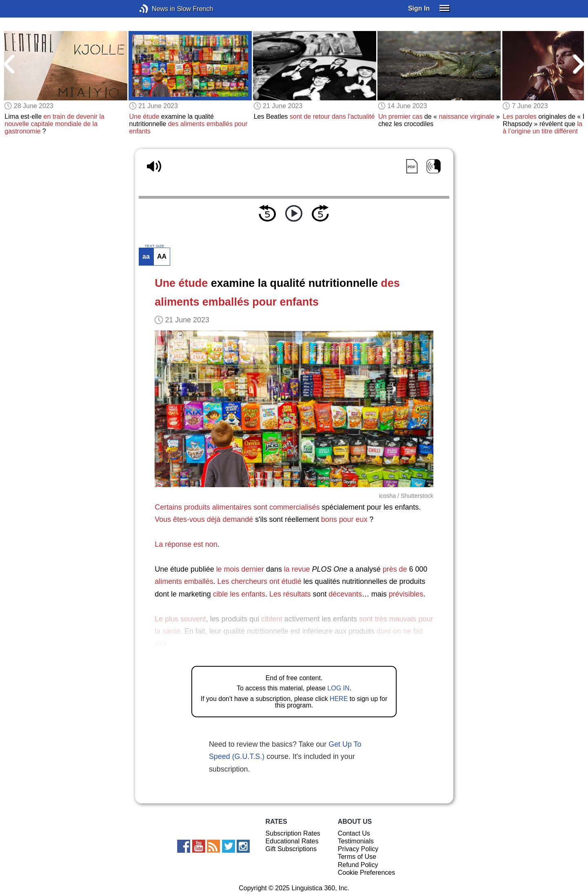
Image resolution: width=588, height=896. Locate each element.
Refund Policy (358, 865)
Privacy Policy (358, 849)
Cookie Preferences (367, 873)
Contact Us (354, 833)
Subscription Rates (293, 833)
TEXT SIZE (154, 246)
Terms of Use (357, 857)
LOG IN (338, 688)
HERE (339, 699)
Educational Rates (292, 841)
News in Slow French (156, 9)
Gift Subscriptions (291, 849)
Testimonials (356, 841)
